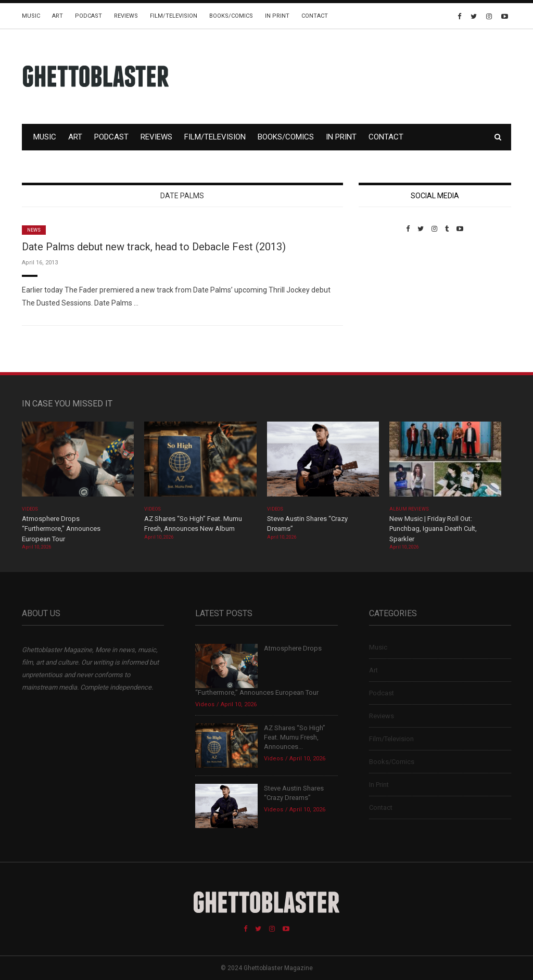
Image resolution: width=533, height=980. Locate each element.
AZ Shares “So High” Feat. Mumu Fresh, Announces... (295, 737)
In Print (277, 16)
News (34, 230)
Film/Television (174, 16)
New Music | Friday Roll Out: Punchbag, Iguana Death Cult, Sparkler (433, 529)
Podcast (88, 16)
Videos (30, 509)
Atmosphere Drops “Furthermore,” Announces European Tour (61, 529)
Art (58, 16)
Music (31, 16)
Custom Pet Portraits (389, 304)
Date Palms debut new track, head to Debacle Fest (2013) (154, 247)
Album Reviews (409, 509)
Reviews (126, 16)
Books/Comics (231, 16)
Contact (315, 16)
